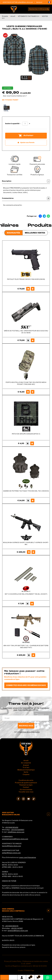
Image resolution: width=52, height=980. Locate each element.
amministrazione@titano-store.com (15, 839)
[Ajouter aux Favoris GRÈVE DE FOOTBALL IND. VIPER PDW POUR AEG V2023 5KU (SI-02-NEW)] (33, 340)
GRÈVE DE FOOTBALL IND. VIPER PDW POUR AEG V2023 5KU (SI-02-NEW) (26, 332)
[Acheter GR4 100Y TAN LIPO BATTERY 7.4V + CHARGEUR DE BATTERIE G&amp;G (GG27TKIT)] (29, 655)
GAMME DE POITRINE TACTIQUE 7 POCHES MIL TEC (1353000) (26, 491)
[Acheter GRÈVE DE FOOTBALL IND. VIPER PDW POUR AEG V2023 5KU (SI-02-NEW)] (28, 340)
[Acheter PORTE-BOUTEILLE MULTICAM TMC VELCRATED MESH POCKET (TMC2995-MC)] (28, 392)
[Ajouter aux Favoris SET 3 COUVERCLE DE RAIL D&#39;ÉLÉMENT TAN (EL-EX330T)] (32, 604)
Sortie (26, 772)
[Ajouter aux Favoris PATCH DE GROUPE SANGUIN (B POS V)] (32, 443)
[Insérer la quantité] (25, 124)
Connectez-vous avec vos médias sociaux (26, 685)
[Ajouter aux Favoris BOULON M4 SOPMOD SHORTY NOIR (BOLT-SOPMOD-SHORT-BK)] (33, 552)
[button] (49, 2)
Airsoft (13, 16)
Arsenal (26, 765)
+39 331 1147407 (17, 928)
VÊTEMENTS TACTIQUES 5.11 (29, 16)
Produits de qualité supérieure (26, 783)
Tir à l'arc (26, 767)
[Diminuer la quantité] (21, 124)
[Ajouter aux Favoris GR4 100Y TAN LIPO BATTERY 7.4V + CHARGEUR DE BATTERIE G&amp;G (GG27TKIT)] (33, 655)
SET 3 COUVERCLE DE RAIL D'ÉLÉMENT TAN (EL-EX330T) (26, 594)
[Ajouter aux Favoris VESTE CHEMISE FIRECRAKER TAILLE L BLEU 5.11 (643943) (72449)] (26, 143)
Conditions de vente (26, 780)
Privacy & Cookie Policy (13, 961)
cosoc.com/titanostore (27, 857)
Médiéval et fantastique (26, 770)
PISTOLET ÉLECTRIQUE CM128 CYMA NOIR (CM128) (26, 279)
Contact (26, 787)
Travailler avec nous (26, 792)
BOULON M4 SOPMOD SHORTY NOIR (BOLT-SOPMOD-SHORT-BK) (26, 543)
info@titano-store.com (16, 832)
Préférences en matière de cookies (35, 961)
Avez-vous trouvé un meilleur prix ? (15, 96)
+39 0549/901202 (12, 827)
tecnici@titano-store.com (12, 846)
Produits (5, 16)
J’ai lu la (27, 732)
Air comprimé (26, 763)
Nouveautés (14, 233)
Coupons (26, 774)
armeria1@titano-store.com (18, 931)
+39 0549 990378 (12, 926)
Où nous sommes (26, 790)
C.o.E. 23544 (26, 964)
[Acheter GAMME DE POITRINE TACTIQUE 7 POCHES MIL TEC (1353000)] (28, 500)
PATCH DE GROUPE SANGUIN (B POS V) (26, 434)
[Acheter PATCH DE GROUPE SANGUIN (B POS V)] (28, 443)
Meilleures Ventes (35, 233)
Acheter (26, 136)
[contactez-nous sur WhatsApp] (48, 977)
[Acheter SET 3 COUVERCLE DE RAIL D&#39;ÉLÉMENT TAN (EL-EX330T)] (27, 604)
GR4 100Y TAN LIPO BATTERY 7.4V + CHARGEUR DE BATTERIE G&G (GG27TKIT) (26, 647)
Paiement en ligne (26, 785)
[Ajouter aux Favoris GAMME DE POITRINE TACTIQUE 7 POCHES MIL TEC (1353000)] (33, 500)
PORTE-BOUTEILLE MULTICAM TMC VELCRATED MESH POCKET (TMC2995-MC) (26, 383)
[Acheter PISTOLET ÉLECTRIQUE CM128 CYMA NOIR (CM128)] (28, 289)
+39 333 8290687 (18, 830)
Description (26, 181)
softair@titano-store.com (26, 2)
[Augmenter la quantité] (30, 124)
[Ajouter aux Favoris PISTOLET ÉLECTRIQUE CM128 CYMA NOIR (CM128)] (33, 289)
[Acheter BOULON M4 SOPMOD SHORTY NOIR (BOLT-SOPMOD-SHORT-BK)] (29, 552)
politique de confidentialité (30, 732)
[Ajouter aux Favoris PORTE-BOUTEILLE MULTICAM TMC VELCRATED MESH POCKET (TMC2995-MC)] (33, 392)
